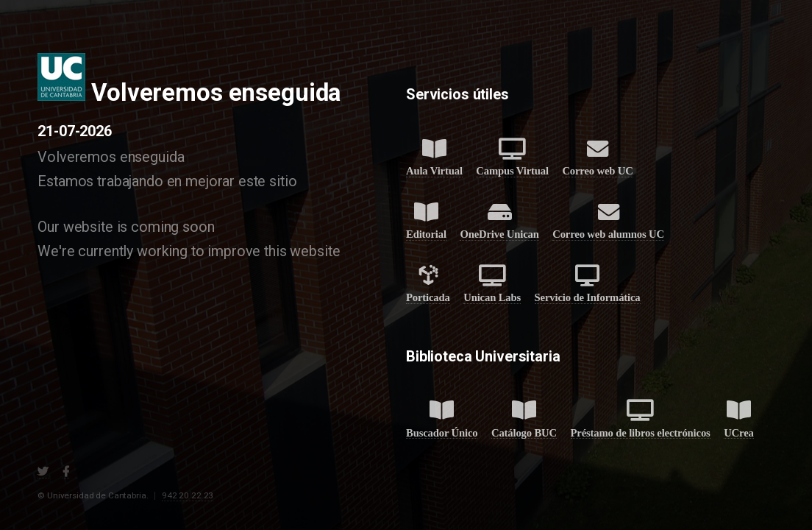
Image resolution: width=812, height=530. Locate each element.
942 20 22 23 (188, 495)
